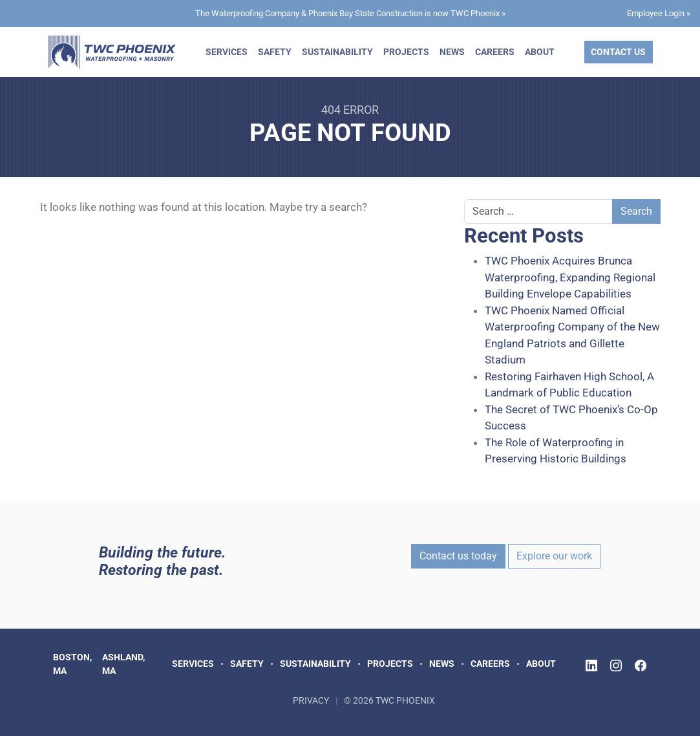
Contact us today (458, 556)
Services (227, 52)
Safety (275, 52)
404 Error (350, 110)
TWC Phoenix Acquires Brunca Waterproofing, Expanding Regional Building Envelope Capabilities (570, 277)
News (452, 52)
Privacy (311, 700)
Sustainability (337, 52)
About (540, 52)
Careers (495, 52)
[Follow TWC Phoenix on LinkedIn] (591, 666)
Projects (406, 52)
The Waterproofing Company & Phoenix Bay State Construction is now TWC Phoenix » (350, 13)
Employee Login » (659, 13)
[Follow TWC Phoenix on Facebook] (641, 666)
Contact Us (618, 52)
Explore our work (554, 556)
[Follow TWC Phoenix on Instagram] (616, 666)
